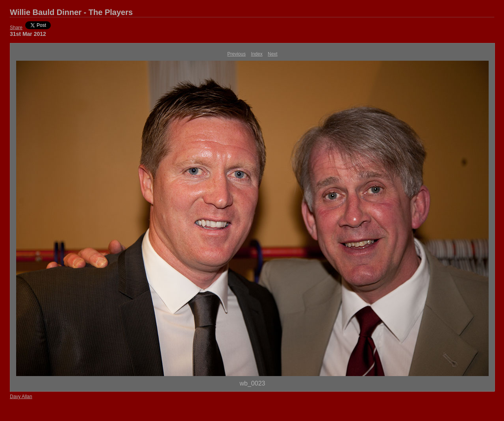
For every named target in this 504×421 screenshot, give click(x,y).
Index (257, 54)
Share (16, 28)
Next (273, 54)
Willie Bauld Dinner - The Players (71, 12)
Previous (236, 54)
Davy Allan (21, 397)
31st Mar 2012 (28, 34)
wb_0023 (253, 383)
